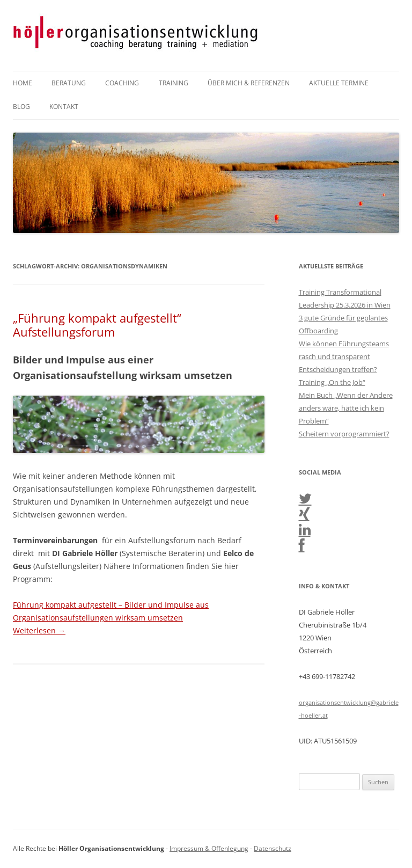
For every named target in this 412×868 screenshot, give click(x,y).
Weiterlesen (39, 630)
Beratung (69, 83)
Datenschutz (273, 848)
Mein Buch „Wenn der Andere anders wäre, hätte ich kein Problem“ (346, 408)
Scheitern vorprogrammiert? (344, 434)
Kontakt (64, 107)
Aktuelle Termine (339, 83)
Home (23, 83)
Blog (21, 107)
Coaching (122, 83)
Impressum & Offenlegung (209, 848)
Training (174, 83)
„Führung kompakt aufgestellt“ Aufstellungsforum (97, 325)
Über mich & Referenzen (249, 83)
